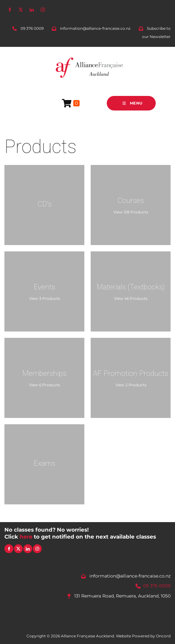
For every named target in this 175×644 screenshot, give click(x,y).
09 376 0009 (157, 585)
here (26, 537)
